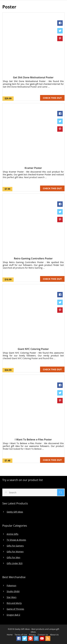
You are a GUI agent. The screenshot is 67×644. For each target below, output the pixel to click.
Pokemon (11, 586)
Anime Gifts (13, 534)
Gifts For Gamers (15, 546)
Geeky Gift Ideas (15, 512)
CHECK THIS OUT (52, 98)
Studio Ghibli (13, 591)
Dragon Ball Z (13, 615)
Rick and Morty (14, 603)
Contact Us (43, 635)
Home (10, 635)
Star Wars (12, 597)
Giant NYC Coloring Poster (33, 349)
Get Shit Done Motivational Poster (33, 77)
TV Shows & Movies (16, 540)
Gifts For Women (15, 552)
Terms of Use (21, 635)
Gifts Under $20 (15, 563)
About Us (54, 635)
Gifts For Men (13, 557)
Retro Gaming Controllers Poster (33, 258)
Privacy (32, 635)
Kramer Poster (33, 168)
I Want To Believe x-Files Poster (33, 440)
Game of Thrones (15, 609)
